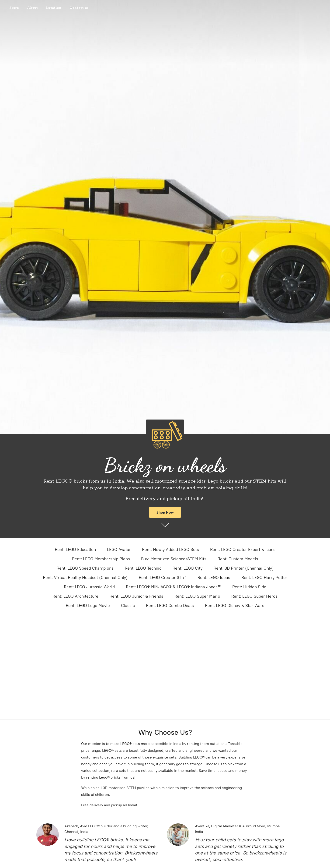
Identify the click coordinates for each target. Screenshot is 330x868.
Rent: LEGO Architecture (75, 596)
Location (54, 8)
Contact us (79, 8)
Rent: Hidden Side (249, 587)
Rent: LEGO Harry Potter (264, 578)
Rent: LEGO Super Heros (254, 596)
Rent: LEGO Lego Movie (88, 606)
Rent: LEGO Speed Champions (85, 568)
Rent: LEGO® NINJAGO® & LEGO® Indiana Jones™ (174, 587)
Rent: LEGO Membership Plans (101, 559)
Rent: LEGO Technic (143, 568)
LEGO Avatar (119, 550)
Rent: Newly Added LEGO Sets (170, 550)
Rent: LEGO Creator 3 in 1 (163, 578)
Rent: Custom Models (238, 559)
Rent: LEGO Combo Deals (170, 606)
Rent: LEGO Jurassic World (89, 587)
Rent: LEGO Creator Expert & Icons (243, 550)
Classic (128, 606)
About (32, 8)
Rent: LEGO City (188, 568)
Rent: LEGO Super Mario (197, 596)
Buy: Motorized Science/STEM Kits (174, 559)
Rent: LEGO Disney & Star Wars (235, 606)
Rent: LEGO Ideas (214, 578)
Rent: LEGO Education (75, 550)
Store (14, 8)
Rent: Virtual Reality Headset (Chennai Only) (85, 578)
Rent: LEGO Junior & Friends (136, 596)
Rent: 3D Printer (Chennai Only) (244, 568)
